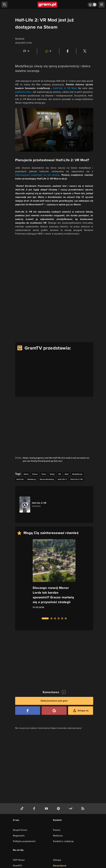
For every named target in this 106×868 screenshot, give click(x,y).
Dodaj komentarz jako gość (54, 701)
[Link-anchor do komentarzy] (26, 51)
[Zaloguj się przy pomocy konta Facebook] (28, 711)
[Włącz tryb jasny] (92, 5)
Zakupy (57, 860)
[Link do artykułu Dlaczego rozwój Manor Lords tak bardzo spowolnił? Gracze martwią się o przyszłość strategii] (54, 577)
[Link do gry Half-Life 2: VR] (36, 505)
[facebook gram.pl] (35, 809)
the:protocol (60, 866)
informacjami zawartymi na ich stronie (37, 175)
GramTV (17, 866)
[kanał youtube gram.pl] (47, 809)
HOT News (19, 860)
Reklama (58, 836)
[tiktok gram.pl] (23, 809)
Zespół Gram (20, 830)
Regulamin (19, 836)
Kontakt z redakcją (63, 841)
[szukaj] (4, 5)
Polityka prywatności (24, 841)
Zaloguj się (83, 711)
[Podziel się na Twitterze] (85, 51)
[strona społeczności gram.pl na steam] (71, 809)
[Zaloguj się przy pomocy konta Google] (54, 711)
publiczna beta (23, 92)
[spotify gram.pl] (59, 809)
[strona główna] (47, 5)
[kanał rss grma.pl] (83, 809)
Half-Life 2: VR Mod (65, 88)
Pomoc (57, 830)
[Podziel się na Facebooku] (68, 51)
